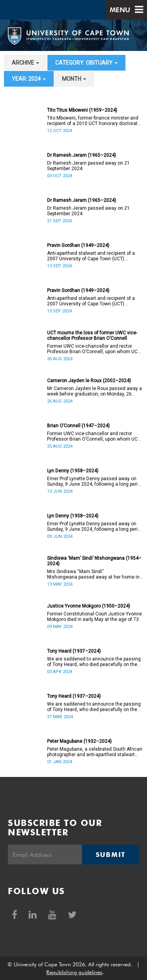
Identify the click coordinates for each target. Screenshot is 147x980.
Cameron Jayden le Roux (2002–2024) (89, 381)
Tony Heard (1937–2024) (74, 651)
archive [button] (25, 63)
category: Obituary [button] (86, 63)
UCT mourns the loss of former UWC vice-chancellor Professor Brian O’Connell (92, 336)
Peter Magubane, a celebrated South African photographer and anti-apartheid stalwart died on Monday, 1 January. (95, 752)
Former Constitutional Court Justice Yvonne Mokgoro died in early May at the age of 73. (94, 617)
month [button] (74, 79)
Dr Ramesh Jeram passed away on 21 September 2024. (88, 166)
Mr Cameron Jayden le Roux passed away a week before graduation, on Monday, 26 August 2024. (94, 391)
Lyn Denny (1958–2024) (73, 471)
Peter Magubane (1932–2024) (79, 741)
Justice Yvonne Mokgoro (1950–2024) (89, 606)
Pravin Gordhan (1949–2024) (78, 245)
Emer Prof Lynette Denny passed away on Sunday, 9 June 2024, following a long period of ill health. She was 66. (95, 481)
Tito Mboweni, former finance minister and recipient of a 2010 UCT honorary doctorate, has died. (94, 121)
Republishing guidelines (74, 972)
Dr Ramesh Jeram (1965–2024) (82, 155)
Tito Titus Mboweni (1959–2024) (82, 110)
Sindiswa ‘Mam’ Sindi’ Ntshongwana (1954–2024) (94, 561)
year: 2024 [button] (29, 79)
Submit (111, 855)
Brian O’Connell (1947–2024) (78, 426)
